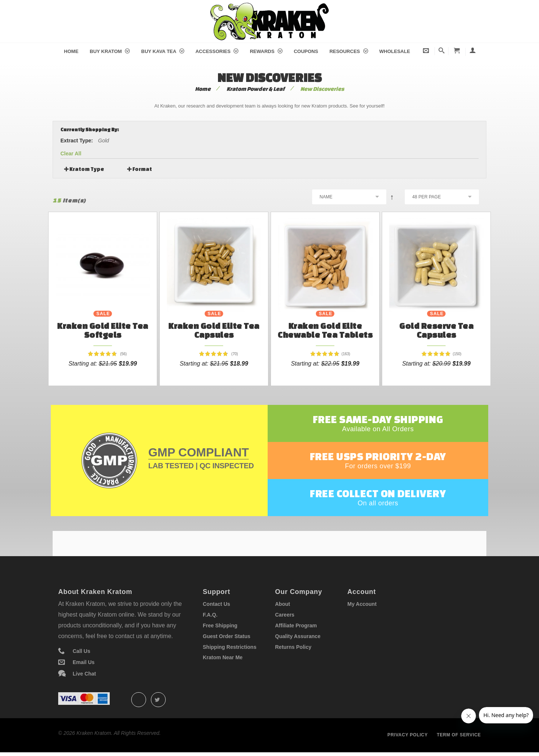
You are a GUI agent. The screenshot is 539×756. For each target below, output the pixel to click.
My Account (362, 604)
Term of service (459, 735)
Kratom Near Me (223, 657)
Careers (285, 615)
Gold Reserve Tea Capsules (436, 330)
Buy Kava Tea (163, 51)
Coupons (306, 51)
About (282, 604)
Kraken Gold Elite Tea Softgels (103, 330)
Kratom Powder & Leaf (256, 89)
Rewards (266, 51)
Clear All (71, 153)
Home (71, 51)
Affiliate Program (296, 625)
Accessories (217, 51)
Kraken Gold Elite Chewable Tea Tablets (325, 330)
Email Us (84, 662)
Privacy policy (408, 735)
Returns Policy (293, 647)
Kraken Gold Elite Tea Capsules (214, 330)
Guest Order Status (226, 636)
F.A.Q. (210, 615)
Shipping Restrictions (230, 647)
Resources (349, 51)
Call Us (81, 651)
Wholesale (395, 51)
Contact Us (216, 604)
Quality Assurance (298, 636)
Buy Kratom (110, 51)
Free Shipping (220, 625)
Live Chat (84, 674)
